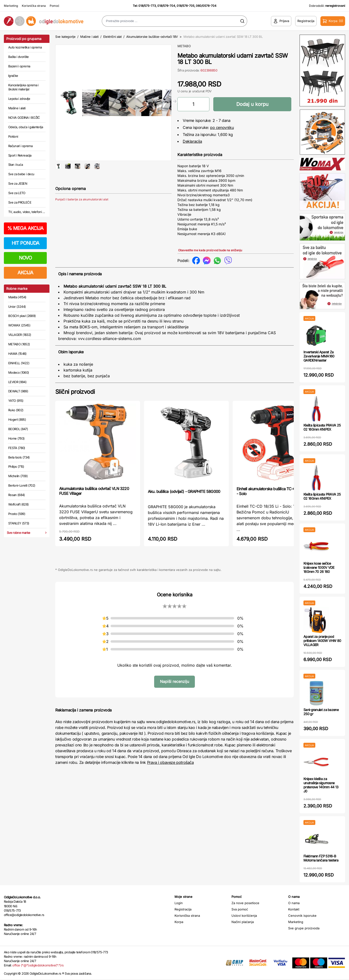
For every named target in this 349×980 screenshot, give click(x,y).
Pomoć (55, 6)
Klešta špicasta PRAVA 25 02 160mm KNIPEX (322, 427)
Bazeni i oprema (19, 66)
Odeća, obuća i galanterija (26, 127)
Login (179, 903)
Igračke (13, 76)
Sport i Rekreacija (20, 155)
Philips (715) (16, 466)
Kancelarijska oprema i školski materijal (23, 87)
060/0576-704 (206, 6)
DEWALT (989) (18, 391)
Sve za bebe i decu (21, 174)
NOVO (25, 258)
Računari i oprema (20, 146)
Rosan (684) (17, 495)
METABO (184, 46)
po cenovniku (222, 127)
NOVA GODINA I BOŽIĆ (24, 118)
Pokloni (13, 136)
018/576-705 (186, 6)
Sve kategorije (65, 37)
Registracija (183, 909)
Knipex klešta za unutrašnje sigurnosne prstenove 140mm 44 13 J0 (321, 785)
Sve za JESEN (18, 183)
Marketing (11, 6)
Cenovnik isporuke (302, 916)
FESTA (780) (17, 448)
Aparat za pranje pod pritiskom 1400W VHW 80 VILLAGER (322, 641)
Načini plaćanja (243, 922)
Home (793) (16, 438)
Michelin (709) (18, 476)
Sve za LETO (17, 193)
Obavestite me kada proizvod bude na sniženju (210, 250)
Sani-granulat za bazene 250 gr (321, 712)
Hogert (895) (17, 419)
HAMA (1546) (17, 354)
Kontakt (294, 909)
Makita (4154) (17, 297)
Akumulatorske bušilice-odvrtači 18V (152, 37)
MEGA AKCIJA (25, 228)
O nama (294, 903)
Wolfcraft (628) (18, 504)
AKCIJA (25, 273)
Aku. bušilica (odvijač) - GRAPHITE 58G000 (184, 491)
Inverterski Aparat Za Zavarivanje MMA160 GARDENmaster (319, 356)
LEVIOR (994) (17, 382)
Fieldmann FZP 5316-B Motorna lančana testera (321, 858)
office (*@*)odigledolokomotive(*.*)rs (38, 965)
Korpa (179, 922)
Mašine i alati (17, 108)
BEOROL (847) (18, 429)
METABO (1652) (19, 344)
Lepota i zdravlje (19, 99)
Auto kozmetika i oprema (25, 47)
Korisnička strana (34, 6)
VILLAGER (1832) (20, 335)
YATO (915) (16, 401)
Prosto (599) (17, 514)
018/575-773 (147, 6)
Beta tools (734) (19, 457)
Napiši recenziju (174, 681)
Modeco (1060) (19, 372)
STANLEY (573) (19, 523)
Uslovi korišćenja (244, 916)
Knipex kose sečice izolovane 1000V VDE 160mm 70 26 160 (319, 567)
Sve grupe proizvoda (304, 928)
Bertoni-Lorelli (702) (22, 485)
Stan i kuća (16, 165)
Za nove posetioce (245, 903)
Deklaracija (192, 141)
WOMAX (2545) (19, 325)
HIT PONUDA (25, 243)
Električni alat (112, 37)
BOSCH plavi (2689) (22, 316)
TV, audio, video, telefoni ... (27, 212)
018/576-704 (166, 6)
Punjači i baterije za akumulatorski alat (82, 215)
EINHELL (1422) (19, 363)
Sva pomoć (240, 909)
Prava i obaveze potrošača (171, 762)
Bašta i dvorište (19, 57)
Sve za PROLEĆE (20, 202)
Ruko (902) (16, 410)
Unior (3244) (17, 307)
